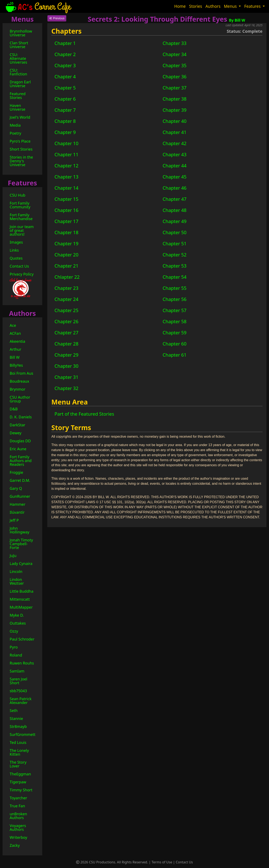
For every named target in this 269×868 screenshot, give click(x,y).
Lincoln (16, 571)
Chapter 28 (66, 344)
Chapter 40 (175, 121)
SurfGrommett (23, 734)
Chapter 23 (66, 288)
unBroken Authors (18, 816)
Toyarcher (18, 798)
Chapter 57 (175, 310)
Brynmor (18, 389)
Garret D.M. (20, 480)
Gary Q (16, 488)
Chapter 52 (175, 255)
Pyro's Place (20, 141)
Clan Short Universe (19, 45)
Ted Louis (18, 742)
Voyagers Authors (18, 827)
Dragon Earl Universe (20, 84)
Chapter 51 (175, 243)
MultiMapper (21, 607)
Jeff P (14, 520)
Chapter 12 (66, 165)
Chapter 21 (66, 266)
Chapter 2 (65, 54)
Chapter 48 (175, 210)
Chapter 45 (175, 177)
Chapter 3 (65, 65)
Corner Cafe (38, 6)
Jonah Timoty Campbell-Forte (21, 544)
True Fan (17, 806)
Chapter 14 (66, 188)
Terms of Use (162, 862)
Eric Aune (18, 449)
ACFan (15, 333)
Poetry (15, 133)
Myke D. (17, 615)
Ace (13, 325)
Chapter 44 (175, 165)
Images (16, 242)
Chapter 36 (175, 76)
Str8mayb (18, 726)
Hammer (18, 504)
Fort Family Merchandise (21, 217)
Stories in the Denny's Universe (21, 161)
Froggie (16, 472)
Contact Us (19, 266)
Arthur (15, 349)
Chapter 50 (175, 232)
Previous (57, 18)
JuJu (13, 555)
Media (15, 125)
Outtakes (18, 623)
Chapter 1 (65, 43)
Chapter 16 (66, 210)
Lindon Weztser (17, 581)
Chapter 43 (175, 154)
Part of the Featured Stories (84, 414)
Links (14, 250)
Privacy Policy (22, 274)
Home (180, 6)
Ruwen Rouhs (22, 663)
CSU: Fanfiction (18, 72)
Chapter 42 (175, 143)
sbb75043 (18, 691)
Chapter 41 (175, 132)
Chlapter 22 (67, 277)
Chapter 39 (175, 110)
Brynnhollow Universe (21, 33)
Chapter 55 (175, 288)
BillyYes (16, 365)
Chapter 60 (175, 344)
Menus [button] (231, 6)
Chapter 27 (66, 332)
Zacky (15, 845)
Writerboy (18, 837)
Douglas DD (20, 441)
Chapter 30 (66, 366)
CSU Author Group (20, 399)
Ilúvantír (17, 512)
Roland (16, 655)
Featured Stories (18, 96)
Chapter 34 (175, 54)
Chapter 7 (65, 110)
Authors (213, 6)
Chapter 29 (66, 355)
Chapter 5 (65, 88)
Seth (14, 710)
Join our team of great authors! (22, 230)
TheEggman (20, 774)
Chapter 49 (175, 221)
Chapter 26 (66, 321)
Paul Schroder (22, 639)
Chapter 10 (66, 143)
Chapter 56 (175, 299)
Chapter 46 (175, 188)
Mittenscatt (20, 599)
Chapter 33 (175, 43)
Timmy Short (21, 790)
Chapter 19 (66, 243)
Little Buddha (22, 591)
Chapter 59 (175, 332)
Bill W (15, 357)
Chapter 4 (65, 76)
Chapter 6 (65, 99)
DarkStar (17, 425)
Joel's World (20, 117)
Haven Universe (17, 107)
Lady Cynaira (21, 563)
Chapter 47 (175, 199)
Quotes (16, 258)
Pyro (14, 647)
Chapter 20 (66, 255)
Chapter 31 (66, 377)
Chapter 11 (66, 154)
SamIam (17, 671)
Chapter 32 (66, 388)
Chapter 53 (175, 266)
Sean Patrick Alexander (21, 701)
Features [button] (253, 6)
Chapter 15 (66, 199)
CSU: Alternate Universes (18, 58)
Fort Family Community (20, 205)
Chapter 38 (175, 99)
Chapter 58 (175, 321)
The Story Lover (18, 764)
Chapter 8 (65, 121)
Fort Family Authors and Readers (21, 461)
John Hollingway (20, 530)
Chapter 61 (175, 355)
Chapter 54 (175, 277)
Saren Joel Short (18, 681)
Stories (196, 6)
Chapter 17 (66, 221)
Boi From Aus (21, 373)
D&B (14, 409)
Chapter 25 (66, 310)
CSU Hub (18, 195)
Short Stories (21, 149)
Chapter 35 (175, 65)
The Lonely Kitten (19, 752)
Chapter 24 (66, 299)
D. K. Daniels (21, 417)
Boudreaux (19, 381)
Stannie (16, 718)
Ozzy (14, 631)
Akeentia (17, 341)
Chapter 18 (66, 232)
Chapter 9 (65, 132)
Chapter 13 (66, 177)
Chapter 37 (175, 88)
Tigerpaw (18, 782)
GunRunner (20, 496)
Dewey (16, 433)
